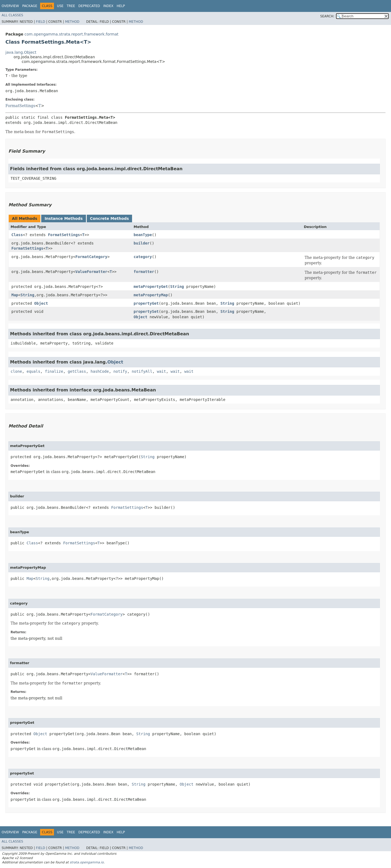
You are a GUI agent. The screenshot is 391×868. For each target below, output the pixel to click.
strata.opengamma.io (87, 862)
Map (15, 295)
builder (142, 243)
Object (41, 303)
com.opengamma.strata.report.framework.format (71, 34)
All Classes (12, 15)
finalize (54, 371)
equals (33, 371)
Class (17, 235)
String (177, 287)
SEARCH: (327, 16)
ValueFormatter (91, 272)
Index (108, 6)
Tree (71, 6)
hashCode (100, 371)
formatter (144, 272)
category (143, 257)
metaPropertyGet (151, 287)
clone (16, 371)
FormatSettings (20, 106)
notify (120, 371)
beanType (143, 235)
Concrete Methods (110, 218)
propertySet (146, 311)
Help (121, 6)
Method (72, 22)
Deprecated (89, 6)
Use (60, 6)
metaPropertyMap (151, 295)
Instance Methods (63, 218)
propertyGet (146, 303)
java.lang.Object (21, 52)
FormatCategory (91, 257)
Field (40, 22)
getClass (77, 371)
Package (30, 6)
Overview (10, 6)
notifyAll (142, 371)
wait (162, 371)
